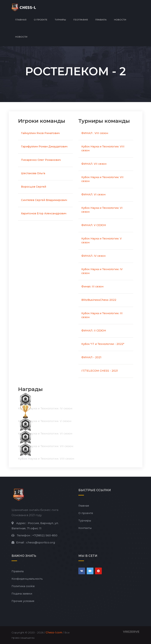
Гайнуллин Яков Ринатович (40, 133)
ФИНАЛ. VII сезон (94, 164)
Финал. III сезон (92, 286)
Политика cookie (23, 586)
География (81, 20)
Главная (21, 20)
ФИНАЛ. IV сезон (93, 256)
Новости (120, 20)
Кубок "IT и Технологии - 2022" (103, 344)
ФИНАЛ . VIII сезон (95, 133)
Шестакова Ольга (33, 173)
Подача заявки (22, 594)
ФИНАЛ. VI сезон (93, 194)
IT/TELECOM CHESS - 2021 (100, 371)
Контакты (85, 528)
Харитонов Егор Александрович (44, 213)
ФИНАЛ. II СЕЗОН (94, 331)
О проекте (41, 20)
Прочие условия (23, 601)
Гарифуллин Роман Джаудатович (44, 146)
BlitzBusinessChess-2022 (99, 300)
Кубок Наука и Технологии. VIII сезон (103, 148)
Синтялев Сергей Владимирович (44, 200)
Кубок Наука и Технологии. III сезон (102, 315)
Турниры (60, 20)
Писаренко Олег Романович (41, 160)
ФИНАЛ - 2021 (91, 357)
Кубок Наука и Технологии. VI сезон (102, 210)
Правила (101, 20)
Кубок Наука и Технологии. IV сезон (102, 271)
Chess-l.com (54, 632)
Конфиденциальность (27, 579)
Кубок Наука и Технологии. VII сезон (102, 179)
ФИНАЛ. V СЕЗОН (94, 225)
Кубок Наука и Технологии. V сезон (102, 240)
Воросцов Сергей (34, 187)
